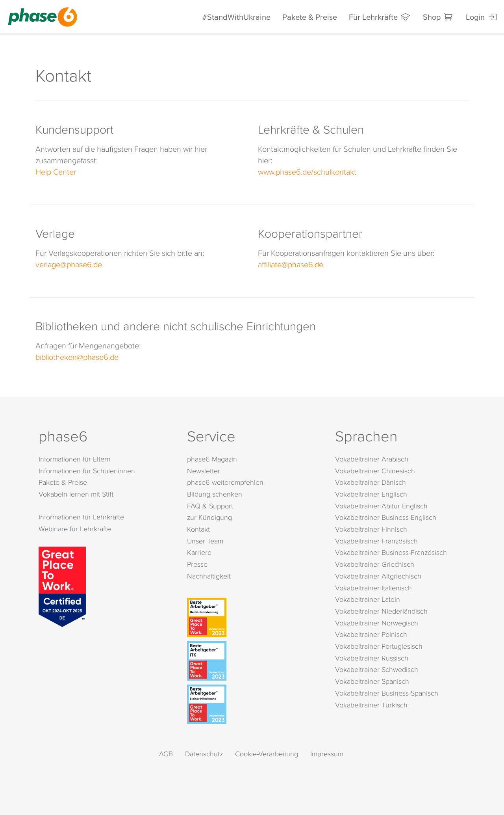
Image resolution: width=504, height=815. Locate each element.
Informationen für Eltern (75, 459)
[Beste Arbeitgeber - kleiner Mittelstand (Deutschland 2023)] (254, 704)
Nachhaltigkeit (209, 576)
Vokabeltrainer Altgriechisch (378, 576)
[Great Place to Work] (62, 585)
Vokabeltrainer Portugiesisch (379, 646)
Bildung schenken (215, 494)
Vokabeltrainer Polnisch (371, 634)
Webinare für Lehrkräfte (75, 529)
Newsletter (204, 471)
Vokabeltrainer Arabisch (372, 459)
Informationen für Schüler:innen (87, 471)
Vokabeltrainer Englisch (371, 494)
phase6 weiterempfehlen (225, 482)
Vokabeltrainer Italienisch (373, 588)
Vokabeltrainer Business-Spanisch (387, 693)
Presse (197, 564)
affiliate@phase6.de (291, 264)
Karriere (199, 552)
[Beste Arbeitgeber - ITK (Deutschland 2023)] (254, 661)
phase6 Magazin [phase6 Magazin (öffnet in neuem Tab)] (212, 459)
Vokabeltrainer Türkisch (371, 705)
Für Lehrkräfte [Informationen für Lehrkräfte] (380, 17)
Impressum (327, 754)
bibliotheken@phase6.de (77, 357)
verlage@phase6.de (69, 264)
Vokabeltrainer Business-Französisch (391, 552)
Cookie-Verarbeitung (267, 754)
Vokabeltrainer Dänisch (371, 482)
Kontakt (198, 529)
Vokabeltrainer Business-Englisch (386, 517)
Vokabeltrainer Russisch (372, 658)
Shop (438, 17)
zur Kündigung (209, 517)
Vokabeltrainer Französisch (376, 541)
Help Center (56, 171)
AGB (166, 754)
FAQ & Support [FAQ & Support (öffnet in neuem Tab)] (210, 506)
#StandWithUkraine (236, 17)
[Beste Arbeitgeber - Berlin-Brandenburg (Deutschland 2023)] (254, 618)
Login (482, 17)
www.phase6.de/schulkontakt (307, 171)
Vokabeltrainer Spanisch (372, 681)
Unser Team (205, 541)
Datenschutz (204, 754)
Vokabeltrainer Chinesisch (375, 471)
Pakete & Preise (310, 17)
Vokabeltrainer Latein (368, 599)
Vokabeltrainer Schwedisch (377, 669)
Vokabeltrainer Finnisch (371, 529)
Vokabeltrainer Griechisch (375, 564)
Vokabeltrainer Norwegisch (377, 623)
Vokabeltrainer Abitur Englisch (381, 506)
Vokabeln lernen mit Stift (76, 494)
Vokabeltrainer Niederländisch (381, 611)
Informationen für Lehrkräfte (81, 517)
